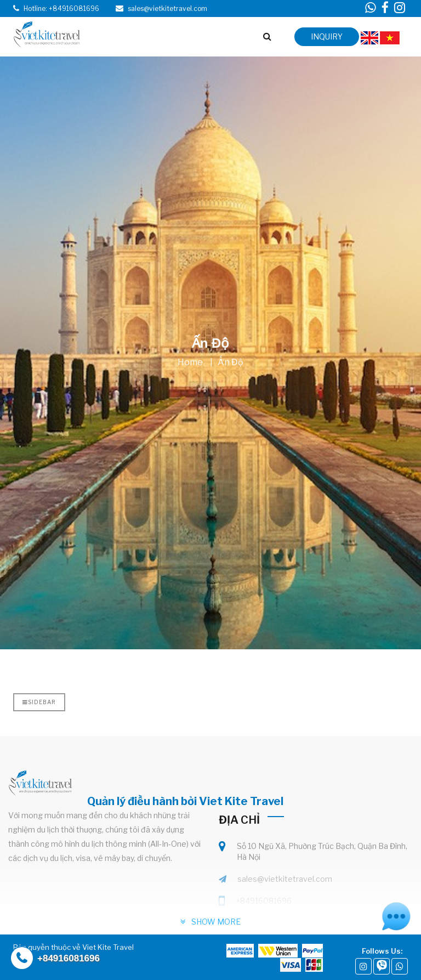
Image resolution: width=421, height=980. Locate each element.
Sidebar (39, 702)
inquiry (327, 36)
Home (190, 362)
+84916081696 (264, 901)
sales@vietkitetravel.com (285, 879)
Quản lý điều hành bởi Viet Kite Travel (185, 801)
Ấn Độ (231, 362)
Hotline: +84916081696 (61, 9)
